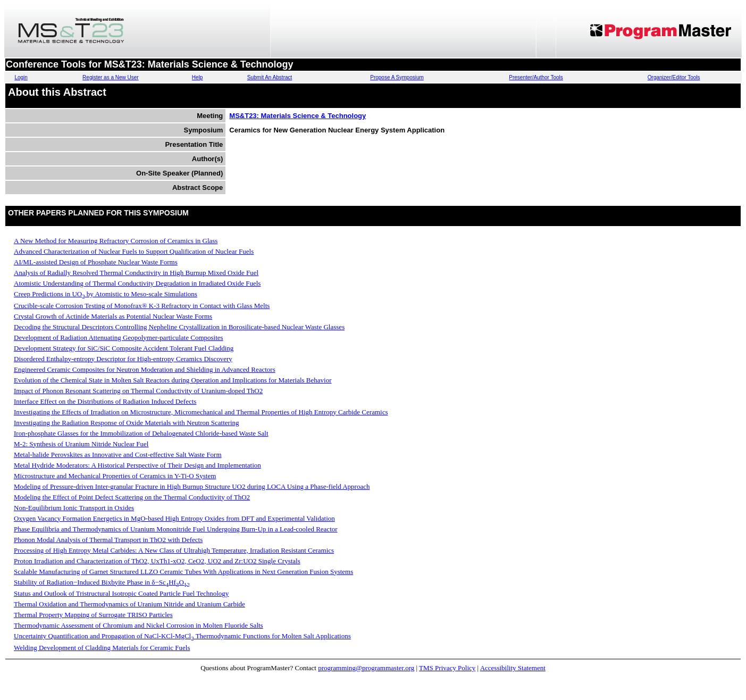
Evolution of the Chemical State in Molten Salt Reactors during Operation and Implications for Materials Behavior (173, 380)
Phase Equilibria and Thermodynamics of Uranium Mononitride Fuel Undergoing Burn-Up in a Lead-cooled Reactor (176, 529)
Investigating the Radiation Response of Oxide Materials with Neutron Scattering (127, 423)
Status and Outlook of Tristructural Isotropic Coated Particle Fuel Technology (121, 593)
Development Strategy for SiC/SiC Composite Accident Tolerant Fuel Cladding (124, 348)
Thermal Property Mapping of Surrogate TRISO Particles (93, 615)
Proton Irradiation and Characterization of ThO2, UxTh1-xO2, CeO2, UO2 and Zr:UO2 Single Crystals (157, 561)
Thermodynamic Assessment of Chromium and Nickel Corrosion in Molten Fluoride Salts (139, 625)
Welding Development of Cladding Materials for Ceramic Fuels (102, 648)
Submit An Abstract (270, 77)
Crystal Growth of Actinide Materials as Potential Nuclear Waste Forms (113, 316)
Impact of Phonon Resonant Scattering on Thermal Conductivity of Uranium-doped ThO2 (138, 391)
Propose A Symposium (397, 77)
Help (198, 77)
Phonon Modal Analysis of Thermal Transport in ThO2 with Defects (108, 540)
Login (21, 77)
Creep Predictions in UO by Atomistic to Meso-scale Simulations (106, 294)
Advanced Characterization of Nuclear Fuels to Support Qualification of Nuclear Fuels (134, 251)
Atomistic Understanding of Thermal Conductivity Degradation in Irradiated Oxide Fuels (137, 283)
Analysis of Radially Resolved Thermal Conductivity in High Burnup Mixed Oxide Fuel (136, 273)
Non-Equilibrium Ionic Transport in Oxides (74, 508)
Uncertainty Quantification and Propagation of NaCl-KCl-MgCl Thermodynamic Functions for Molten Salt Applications (182, 636)
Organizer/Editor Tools (674, 77)
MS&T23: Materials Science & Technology (297, 116)
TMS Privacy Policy (447, 668)
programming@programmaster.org (366, 668)
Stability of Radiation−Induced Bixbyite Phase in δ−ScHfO (102, 582)
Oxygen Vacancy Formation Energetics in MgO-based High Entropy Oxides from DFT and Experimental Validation (174, 518)
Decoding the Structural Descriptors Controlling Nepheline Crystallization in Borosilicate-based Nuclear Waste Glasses (179, 327)
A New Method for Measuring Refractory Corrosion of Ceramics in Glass (116, 241)
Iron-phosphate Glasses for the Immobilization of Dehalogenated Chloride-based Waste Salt (141, 433)
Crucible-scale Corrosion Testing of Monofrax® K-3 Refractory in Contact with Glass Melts (142, 306)
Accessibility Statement (513, 668)
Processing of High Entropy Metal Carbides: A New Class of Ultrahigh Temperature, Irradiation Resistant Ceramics (174, 550)
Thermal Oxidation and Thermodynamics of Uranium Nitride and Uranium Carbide (129, 604)
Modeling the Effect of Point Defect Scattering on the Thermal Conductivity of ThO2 (132, 497)
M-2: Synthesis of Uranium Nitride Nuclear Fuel (81, 444)
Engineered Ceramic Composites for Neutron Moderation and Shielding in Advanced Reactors (145, 369)
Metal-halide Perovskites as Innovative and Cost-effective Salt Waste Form (118, 455)
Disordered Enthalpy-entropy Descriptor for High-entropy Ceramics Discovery (123, 359)
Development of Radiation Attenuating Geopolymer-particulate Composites (119, 337)
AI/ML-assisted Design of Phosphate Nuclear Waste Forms (96, 262)
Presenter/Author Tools (536, 77)
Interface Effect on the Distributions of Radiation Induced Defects (105, 401)
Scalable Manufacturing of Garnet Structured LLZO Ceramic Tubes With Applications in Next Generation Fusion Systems (183, 572)
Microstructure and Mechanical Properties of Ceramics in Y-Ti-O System (115, 476)
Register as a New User (111, 77)
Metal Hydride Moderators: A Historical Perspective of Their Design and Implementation (137, 465)
